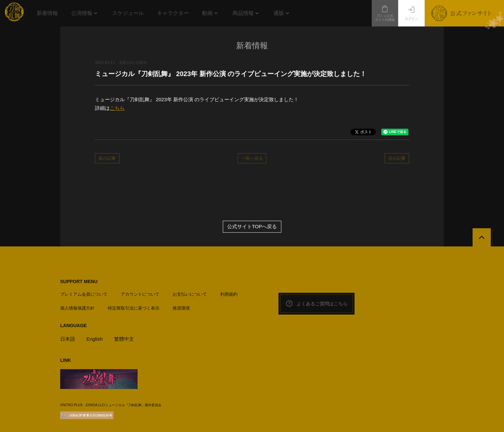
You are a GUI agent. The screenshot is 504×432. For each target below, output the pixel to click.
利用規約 (229, 294)
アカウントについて (140, 294)
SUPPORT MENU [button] (79, 281)
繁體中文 (124, 339)
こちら (117, 108)
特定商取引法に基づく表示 (134, 308)
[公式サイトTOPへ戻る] (482, 237)
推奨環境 (181, 308)
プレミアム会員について (84, 294)
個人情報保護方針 (77, 308)
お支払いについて (190, 294)
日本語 (68, 339)
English (94, 339)
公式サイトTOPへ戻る (252, 227)
